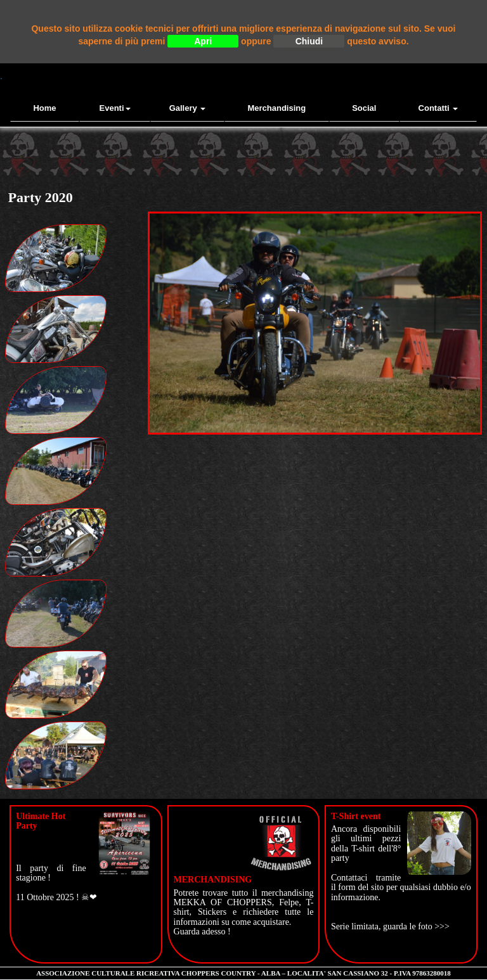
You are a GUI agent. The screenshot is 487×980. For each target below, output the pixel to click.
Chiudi (309, 41)
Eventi (115, 108)
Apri (203, 41)
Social (364, 108)
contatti (438, 108)
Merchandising (276, 108)
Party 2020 (41, 197)
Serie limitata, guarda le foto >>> (390, 926)
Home (44, 108)
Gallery (188, 108)
